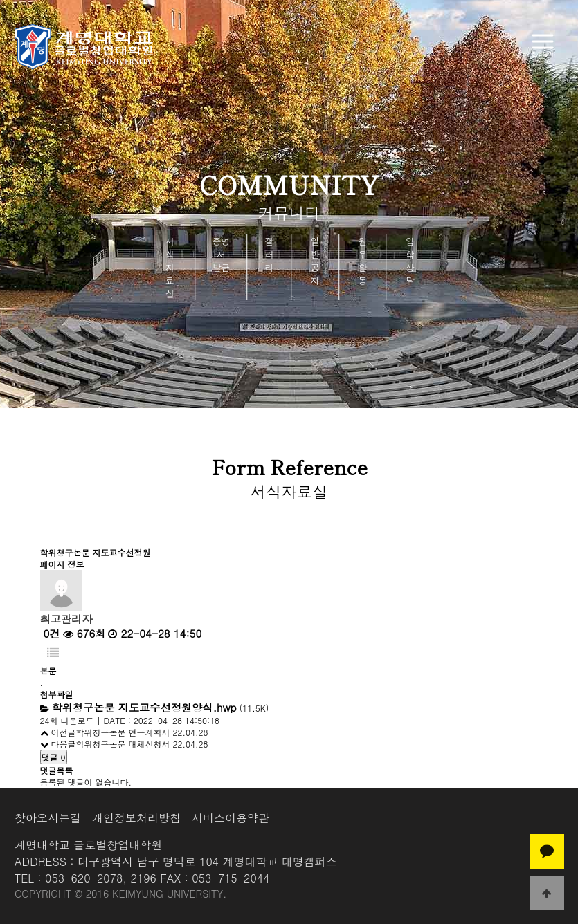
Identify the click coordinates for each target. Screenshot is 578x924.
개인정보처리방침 (136, 818)
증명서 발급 (222, 254)
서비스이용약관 (231, 818)
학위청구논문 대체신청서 (123, 744)
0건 (50, 633)
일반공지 (315, 261)
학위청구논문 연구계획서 (123, 732)
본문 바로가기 (0, 0)
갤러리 (270, 254)
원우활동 (362, 261)
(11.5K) (161, 708)
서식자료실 (170, 267)
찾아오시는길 (48, 818)
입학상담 (410, 261)
